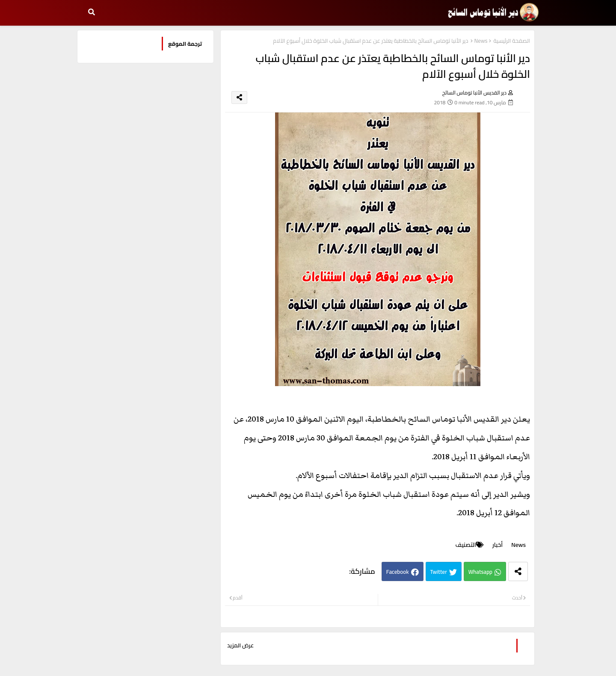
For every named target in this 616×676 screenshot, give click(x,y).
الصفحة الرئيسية (512, 41)
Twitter (439, 572)
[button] (92, 12)
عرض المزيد (240, 646)
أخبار (498, 545)
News (481, 41)
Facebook (398, 572)
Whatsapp (480, 572)
